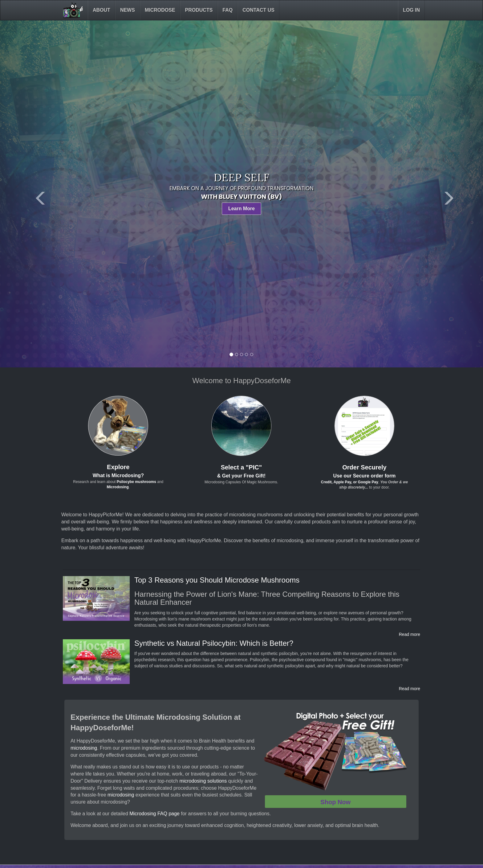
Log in (411, 10)
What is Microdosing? (118, 475)
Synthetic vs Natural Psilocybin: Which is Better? (214, 643)
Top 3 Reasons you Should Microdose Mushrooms (217, 580)
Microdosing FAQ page (154, 814)
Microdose (160, 10)
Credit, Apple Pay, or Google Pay (350, 482)
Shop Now (335, 802)
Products (199, 10)
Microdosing (118, 487)
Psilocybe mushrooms (136, 482)
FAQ (227, 10)
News (128, 10)
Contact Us (258, 10)
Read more (410, 634)
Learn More (241, 209)
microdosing (84, 748)
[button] (36, 194)
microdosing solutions (203, 781)
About (101, 10)
